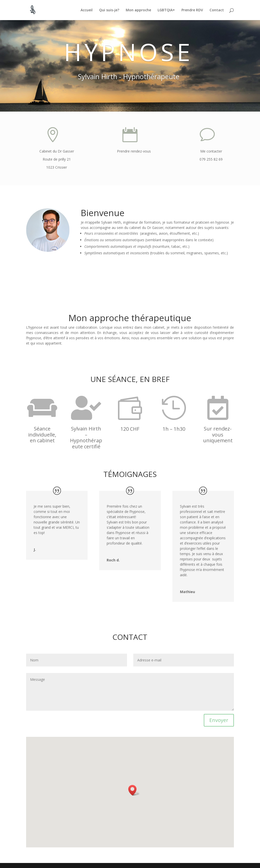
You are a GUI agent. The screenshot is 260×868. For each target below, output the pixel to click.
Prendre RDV (192, 10)
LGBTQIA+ (166, 10)
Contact (217, 10)
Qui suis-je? (109, 10)
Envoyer (219, 720)
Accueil (87, 10)
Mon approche (138, 10)
